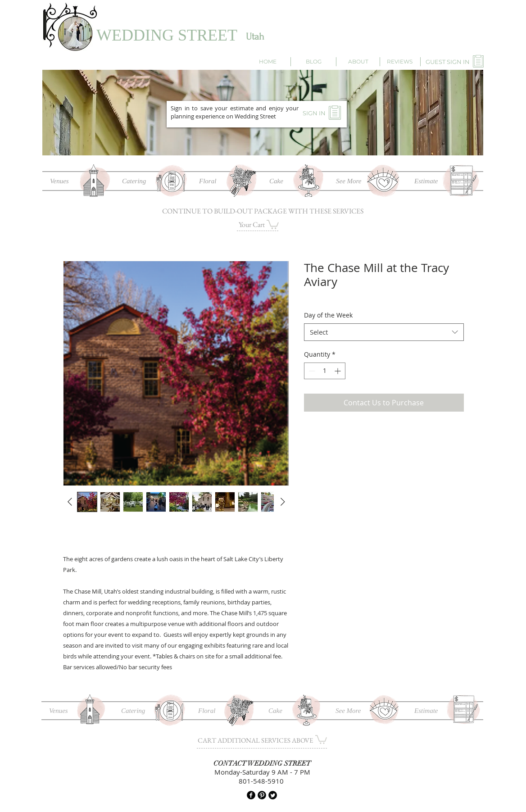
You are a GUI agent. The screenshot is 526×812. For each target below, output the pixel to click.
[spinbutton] (325, 371)
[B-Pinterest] (262, 795)
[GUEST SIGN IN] (447, 62)
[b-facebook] (251, 795)
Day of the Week (328, 315)
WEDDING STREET (167, 35)
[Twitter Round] (273, 795)
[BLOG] (314, 62)
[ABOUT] (358, 62)
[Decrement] (311, 371)
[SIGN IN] (314, 113)
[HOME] (268, 62)
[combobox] (384, 332)
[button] (273, 224)
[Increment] (338, 371)
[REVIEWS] (399, 62)
